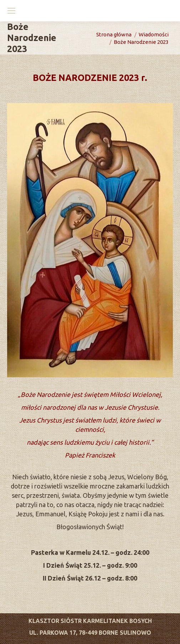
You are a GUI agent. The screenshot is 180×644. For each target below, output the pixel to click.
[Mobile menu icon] (11, 11)
